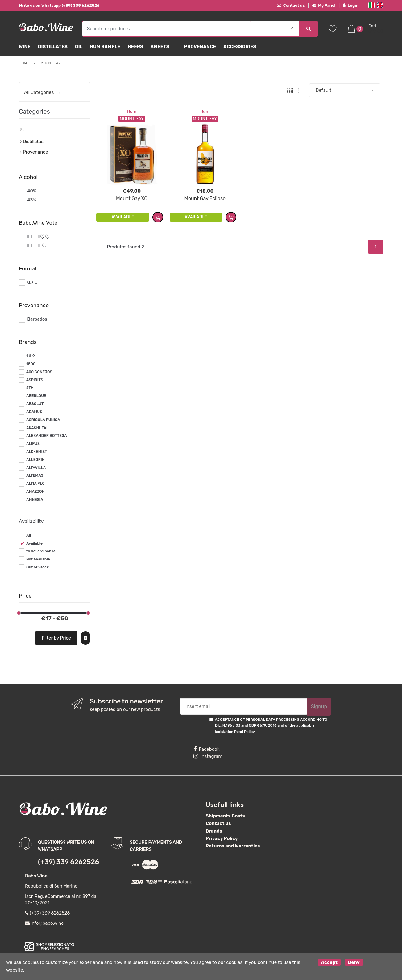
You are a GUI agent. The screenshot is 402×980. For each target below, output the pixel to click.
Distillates (53, 47)
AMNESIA (35, 500)
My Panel (324, 5)
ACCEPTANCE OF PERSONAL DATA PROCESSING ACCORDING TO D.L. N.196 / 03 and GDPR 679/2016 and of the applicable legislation (271, 726)
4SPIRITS (35, 380)
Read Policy (245, 732)
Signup (319, 706)
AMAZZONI (36, 492)
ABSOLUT (35, 404)
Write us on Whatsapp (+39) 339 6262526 (59, 5)
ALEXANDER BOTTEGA (47, 436)
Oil (79, 47)
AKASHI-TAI (37, 428)
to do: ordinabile (41, 551)
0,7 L (32, 283)
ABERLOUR (36, 396)
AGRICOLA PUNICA (43, 420)
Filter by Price (56, 638)
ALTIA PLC (35, 484)
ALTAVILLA (36, 468)
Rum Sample (105, 47)
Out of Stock (37, 567)
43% (32, 200)
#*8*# (33, 237)
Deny (354, 962)
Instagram (208, 756)
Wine (25, 47)
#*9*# (33, 246)
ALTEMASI (35, 475)
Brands (214, 831)
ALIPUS (33, 444)
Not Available (38, 559)
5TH (30, 388)
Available (34, 543)
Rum (132, 112)
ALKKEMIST (37, 452)
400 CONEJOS (39, 372)
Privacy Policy (222, 838)
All (29, 535)
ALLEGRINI (36, 460)
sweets (160, 47)
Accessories (240, 47)
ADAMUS (34, 412)
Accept (329, 962)
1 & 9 (31, 356)
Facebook (206, 749)
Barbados (37, 319)
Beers (135, 47)
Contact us (291, 5)
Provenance (200, 47)
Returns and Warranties (233, 846)
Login (351, 5)
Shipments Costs (225, 816)
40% (32, 191)
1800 (31, 364)
